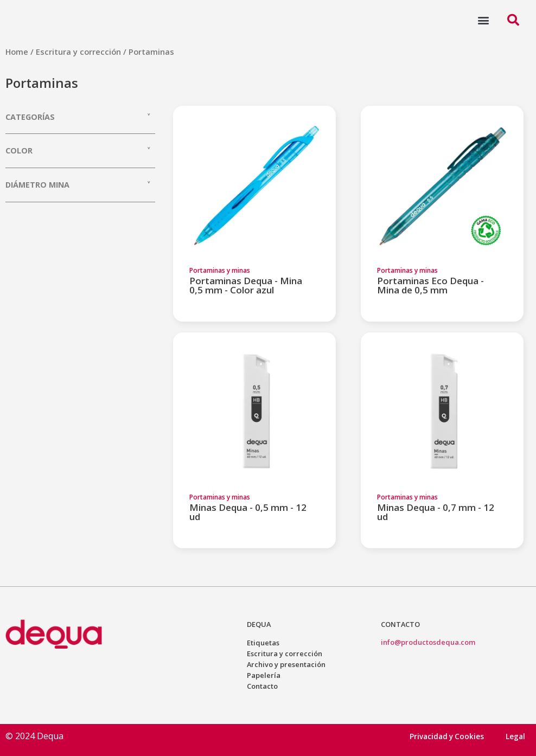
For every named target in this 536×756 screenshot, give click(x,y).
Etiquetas (263, 643)
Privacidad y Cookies (446, 736)
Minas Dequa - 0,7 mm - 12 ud (436, 512)
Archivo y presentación (286, 664)
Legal (515, 736)
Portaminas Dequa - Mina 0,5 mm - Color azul (246, 285)
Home (17, 52)
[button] (483, 20)
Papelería (264, 675)
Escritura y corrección (78, 52)
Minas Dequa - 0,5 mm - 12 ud (248, 512)
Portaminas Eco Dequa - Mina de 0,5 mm (430, 285)
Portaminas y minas (220, 270)
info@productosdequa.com (428, 642)
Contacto (262, 686)
